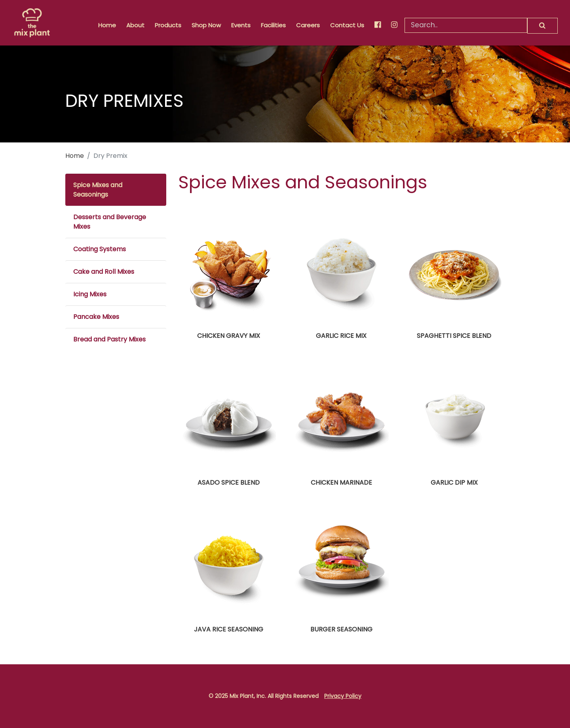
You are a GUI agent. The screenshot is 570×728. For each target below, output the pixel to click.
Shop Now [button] (206, 25)
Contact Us (347, 25)
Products (168, 25)
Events (241, 25)
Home (107, 25)
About (135, 25)
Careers (308, 25)
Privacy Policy (343, 696)
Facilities (273, 25)
